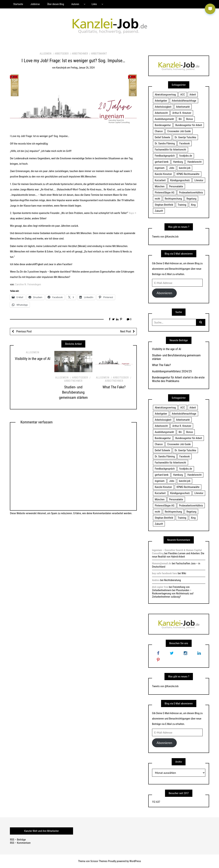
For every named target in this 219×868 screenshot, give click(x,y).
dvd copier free (160, 587)
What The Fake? (114, 387)
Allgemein (46, 54)
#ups (131, 213)
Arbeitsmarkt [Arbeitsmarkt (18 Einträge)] (183, 107)
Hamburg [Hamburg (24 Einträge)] (178, 162)
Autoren (75, 4)
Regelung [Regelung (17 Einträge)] (191, 199)
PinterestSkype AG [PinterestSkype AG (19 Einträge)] (165, 193)
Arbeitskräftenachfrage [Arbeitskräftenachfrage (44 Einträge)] (184, 101)
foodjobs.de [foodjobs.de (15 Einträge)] (186, 156)
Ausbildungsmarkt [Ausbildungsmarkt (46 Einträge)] (164, 119)
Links (94, 4)
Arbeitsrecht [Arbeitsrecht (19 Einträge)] (161, 113)
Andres (156, 580)
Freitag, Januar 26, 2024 (83, 68)
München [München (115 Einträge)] (160, 186)
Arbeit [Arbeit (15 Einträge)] (193, 95)
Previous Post (24, 331)
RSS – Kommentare (20, 843)
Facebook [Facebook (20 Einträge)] (185, 143)
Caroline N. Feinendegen (28, 284)
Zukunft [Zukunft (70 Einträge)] (159, 211)
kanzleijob (61, 68)
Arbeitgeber (62, 54)
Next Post (126, 331)
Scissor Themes (99, 861)
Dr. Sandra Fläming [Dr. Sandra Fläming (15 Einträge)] (165, 143)
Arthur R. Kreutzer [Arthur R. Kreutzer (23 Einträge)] (182, 113)
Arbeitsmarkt (99, 54)
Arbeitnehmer (80, 54)
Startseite (18, 4)
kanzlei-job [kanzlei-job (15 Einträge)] (185, 168)
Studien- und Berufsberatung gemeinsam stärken (73, 392)
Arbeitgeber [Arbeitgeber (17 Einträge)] (161, 101)
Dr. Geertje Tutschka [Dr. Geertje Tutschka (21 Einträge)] (185, 137)
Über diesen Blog (56, 4)
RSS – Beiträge (18, 840)
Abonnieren (164, 293)
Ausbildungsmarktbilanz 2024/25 (172, 371)
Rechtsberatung (172, 580)
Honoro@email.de (162, 563)
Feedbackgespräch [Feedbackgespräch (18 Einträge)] (165, 156)
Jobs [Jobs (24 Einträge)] (172, 168)
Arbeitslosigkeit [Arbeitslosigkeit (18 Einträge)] (163, 107)
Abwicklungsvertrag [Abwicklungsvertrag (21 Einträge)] (165, 95)
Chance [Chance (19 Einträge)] (159, 131)
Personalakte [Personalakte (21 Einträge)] (176, 186)
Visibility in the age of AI (33, 359)
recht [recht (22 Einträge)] (157, 199)
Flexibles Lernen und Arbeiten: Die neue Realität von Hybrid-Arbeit (178, 555)
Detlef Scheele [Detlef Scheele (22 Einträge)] (162, 137)
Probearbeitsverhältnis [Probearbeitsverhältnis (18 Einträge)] (191, 193)
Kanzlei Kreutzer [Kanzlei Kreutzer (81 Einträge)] (163, 174)
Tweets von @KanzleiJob (165, 237)
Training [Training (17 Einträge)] (182, 205)
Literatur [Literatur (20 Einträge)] (199, 180)
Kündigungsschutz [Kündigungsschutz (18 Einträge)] (180, 180)
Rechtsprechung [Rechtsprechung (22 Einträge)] (173, 199)
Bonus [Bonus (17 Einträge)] (190, 119)
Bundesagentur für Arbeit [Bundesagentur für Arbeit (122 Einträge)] (189, 125)
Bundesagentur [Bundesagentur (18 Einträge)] (163, 125)
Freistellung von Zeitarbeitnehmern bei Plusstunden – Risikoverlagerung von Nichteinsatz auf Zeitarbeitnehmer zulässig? (173, 592)
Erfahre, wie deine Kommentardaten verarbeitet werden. (103, 513)
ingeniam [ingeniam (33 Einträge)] (160, 168)
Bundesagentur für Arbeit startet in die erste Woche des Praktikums (178, 379)
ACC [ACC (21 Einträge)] (183, 95)
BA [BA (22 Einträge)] (180, 119)
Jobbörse (35, 4)
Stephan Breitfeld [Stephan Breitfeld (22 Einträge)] (164, 205)
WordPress (135, 861)
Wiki (184, 573)
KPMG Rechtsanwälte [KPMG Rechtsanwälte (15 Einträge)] (188, 174)
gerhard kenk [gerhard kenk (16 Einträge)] (162, 162)
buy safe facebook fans (165, 573)
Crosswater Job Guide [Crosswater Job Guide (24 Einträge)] (179, 131)
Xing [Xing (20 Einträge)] (193, 205)
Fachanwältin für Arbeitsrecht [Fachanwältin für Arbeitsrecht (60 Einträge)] (170, 150)
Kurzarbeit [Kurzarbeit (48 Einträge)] (160, 180)
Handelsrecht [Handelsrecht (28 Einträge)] (194, 162)
